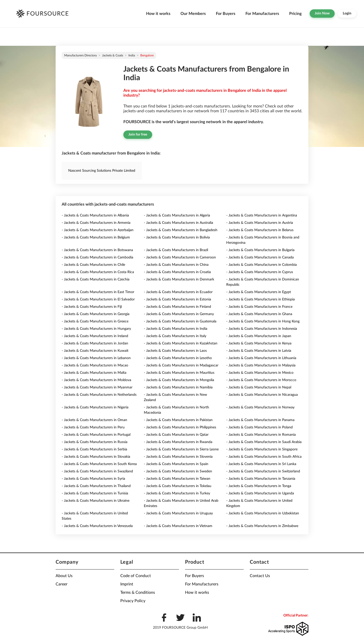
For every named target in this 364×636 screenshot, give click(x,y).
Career (62, 584)
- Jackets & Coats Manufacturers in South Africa (264, 457)
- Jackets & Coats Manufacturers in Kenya (259, 343)
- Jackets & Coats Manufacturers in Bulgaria (260, 250)
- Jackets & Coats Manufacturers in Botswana (97, 250)
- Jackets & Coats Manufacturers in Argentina (262, 215)
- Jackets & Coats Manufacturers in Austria (260, 223)
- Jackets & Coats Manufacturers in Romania (261, 435)
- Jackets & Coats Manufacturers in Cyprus (260, 272)
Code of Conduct (136, 576)
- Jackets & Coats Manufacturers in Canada (260, 257)
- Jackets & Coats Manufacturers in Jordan (95, 343)
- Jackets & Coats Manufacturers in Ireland (95, 336)
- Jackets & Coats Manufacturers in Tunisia (95, 493)
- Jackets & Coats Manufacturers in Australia (178, 223)
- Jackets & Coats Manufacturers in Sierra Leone (181, 449)
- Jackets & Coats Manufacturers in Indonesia (262, 329)
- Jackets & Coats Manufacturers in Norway (260, 407)
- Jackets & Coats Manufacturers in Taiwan (177, 479)
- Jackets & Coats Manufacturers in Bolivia (177, 237)
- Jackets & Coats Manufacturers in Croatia (177, 272)
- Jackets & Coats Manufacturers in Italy (175, 336)
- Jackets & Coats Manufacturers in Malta (94, 373)
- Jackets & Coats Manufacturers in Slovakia (96, 457)
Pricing (295, 14)
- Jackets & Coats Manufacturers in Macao (95, 365)
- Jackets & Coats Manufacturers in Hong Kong (263, 321)
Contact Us (260, 576)
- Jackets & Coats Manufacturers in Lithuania (261, 358)
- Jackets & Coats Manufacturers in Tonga (259, 486)
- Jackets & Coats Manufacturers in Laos (175, 351)
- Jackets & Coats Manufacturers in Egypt (259, 292)
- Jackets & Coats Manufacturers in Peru (93, 427)
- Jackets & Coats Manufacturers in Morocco (261, 380)
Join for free (138, 135)
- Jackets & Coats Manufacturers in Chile (93, 265)
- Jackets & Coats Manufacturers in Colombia (261, 265)
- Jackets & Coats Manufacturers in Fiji (92, 307)
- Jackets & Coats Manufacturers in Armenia (96, 223)
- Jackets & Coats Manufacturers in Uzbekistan (263, 513)
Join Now (322, 13)
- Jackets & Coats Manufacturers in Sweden (178, 471)
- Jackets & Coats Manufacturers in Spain (176, 464)
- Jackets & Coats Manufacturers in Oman (94, 420)
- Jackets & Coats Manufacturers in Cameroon (180, 257)
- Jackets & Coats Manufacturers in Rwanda (178, 442)
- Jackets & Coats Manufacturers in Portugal (96, 435)
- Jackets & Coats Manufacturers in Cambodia (97, 257)
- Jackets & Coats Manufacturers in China (176, 265)
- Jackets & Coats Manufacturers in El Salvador (98, 299)
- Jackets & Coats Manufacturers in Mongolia (179, 380)
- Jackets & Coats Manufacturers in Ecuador (178, 292)
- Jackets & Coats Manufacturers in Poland (259, 427)
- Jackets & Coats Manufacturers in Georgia (96, 314)
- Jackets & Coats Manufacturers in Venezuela (97, 526)
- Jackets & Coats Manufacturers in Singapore (262, 449)
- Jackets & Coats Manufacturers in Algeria (177, 215)
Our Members (193, 14)
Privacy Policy (133, 601)
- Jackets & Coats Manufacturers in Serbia (94, 449)
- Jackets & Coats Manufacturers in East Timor (98, 292)
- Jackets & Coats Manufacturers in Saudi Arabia (264, 442)
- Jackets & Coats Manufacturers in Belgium (96, 237)
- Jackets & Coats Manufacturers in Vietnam (178, 526)
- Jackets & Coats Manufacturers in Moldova (96, 380)
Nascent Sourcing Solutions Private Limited (102, 171)
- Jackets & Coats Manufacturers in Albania (95, 215)
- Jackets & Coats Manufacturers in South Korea (99, 464)
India (132, 55)
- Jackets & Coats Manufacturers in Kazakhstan (181, 343)
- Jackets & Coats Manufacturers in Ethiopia (260, 299)
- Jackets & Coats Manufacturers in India (176, 329)
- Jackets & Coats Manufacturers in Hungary (96, 329)
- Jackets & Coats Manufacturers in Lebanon (96, 358)
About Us (64, 576)
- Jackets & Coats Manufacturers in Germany (179, 314)
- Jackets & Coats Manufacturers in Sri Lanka (261, 464)
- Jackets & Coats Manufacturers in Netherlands (99, 395)
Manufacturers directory (81, 55)
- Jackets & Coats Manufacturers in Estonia (177, 299)
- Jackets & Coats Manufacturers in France (259, 307)
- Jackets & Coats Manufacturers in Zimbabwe (262, 526)
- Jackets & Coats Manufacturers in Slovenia (178, 457)
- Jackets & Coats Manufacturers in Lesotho (178, 358)
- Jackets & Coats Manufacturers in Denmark (179, 279)
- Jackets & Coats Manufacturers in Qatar (176, 435)
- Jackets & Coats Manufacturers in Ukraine (96, 501)
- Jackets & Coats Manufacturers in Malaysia (261, 365)
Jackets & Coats (113, 55)
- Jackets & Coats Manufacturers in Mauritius (179, 373)
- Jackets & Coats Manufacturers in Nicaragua (262, 395)
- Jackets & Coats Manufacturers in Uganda (260, 493)
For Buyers (226, 14)
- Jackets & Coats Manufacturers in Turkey (177, 493)
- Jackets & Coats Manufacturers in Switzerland (263, 471)
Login (347, 13)
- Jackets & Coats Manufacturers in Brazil (176, 250)
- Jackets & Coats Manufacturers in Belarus (260, 230)
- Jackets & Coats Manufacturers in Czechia (96, 279)
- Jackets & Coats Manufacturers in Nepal (259, 387)
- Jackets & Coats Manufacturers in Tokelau (178, 486)
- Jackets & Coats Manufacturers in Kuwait (95, 351)
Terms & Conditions (138, 593)
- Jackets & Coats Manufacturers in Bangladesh (181, 230)
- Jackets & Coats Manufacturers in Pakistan (178, 420)
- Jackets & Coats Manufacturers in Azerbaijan (98, 230)
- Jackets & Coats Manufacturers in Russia (95, 442)
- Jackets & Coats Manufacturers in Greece (95, 321)
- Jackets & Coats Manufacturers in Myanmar (97, 387)
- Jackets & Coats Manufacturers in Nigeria (95, 407)
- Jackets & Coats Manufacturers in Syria (93, 479)
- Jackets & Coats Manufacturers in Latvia (259, 351)
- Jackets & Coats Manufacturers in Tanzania (261, 479)
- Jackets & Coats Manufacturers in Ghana (259, 314)
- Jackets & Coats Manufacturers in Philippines (180, 427)
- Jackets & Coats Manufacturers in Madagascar (181, 365)
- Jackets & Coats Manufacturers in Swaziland (97, 471)
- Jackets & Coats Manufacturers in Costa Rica (98, 272)
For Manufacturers (262, 14)
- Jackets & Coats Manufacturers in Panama (260, 420)
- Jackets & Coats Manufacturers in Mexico (260, 373)
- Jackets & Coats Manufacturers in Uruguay (178, 513)
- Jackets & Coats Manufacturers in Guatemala (180, 321)
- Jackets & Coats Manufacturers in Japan (259, 336)
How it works (158, 14)
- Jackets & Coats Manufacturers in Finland (177, 307)
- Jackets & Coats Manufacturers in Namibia (178, 387)
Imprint (127, 584)
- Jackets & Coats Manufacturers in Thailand (96, 486)
